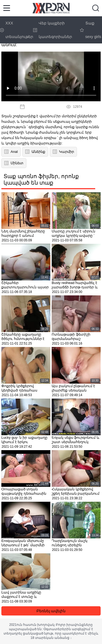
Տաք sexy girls (91, 30)
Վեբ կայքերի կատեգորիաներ (53, 30)
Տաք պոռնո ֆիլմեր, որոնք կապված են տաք (41, 179)
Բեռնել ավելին (51, 611)
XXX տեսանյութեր (17, 30)
